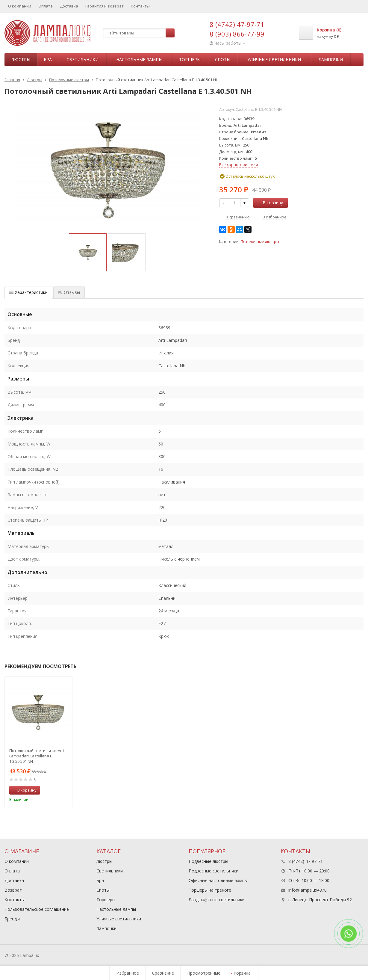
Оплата (46, 6)
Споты (223, 59)
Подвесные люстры (208, 861)
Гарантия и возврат (105, 6)
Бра (48, 59)
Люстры (21, 59)
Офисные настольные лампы (218, 880)
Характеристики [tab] (28, 292)
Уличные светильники (274, 59)
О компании (20, 6)
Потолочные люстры (260, 242)
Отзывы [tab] (69, 292)
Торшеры (190, 59)
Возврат (13, 890)
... (357, 59)
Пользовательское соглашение (37, 909)
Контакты (140, 6)
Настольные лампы (139, 59)
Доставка (69, 6)
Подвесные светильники (213, 871)
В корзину (269, 203)
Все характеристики (239, 164)
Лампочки (331, 59)
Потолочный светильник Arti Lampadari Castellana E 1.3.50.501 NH (37, 756)
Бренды (12, 919)
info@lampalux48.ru (308, 890)
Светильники (82, 59)
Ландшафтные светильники (217, 900)
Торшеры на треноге (210, 890)
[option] (88, 252)
